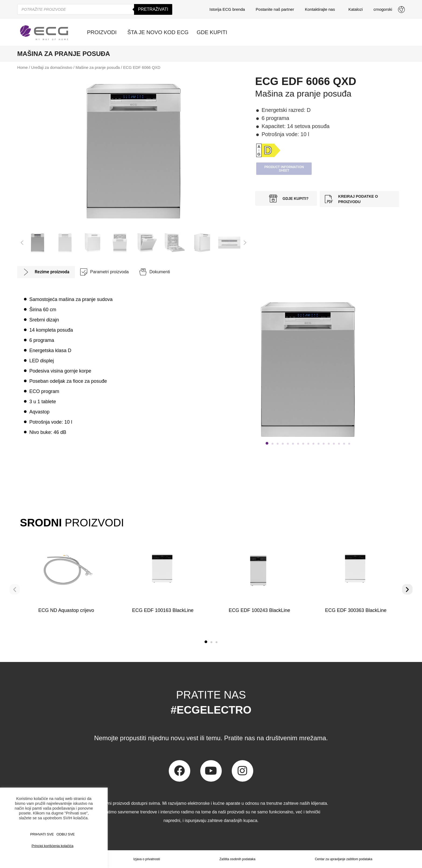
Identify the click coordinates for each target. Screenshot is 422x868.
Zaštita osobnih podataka (237, 859)
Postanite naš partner (275, 9)
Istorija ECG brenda (227, 9)
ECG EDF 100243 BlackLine (259, 610)
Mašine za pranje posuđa (98, 68)
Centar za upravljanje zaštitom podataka (344, 859)
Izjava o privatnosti (147, 859)
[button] (22, 243)
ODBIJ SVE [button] (66, 834)
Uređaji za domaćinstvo (52, 68)
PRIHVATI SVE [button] (42, 834)
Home (22, 68)
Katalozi (355, 9)
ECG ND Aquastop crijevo (66, 610)
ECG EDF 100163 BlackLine (163, 610)
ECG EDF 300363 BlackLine (356, 610)
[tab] (46, 272)
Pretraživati (153, 9)
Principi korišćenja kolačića (52, 846)
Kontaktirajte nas (321, 9)
